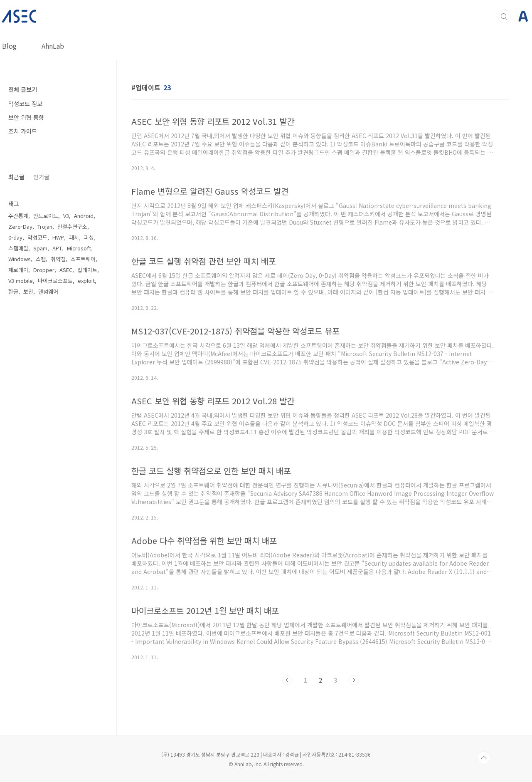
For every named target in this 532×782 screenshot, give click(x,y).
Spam (40, 248)
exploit (86, 281)
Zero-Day (20, 226)
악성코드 (37, 237)
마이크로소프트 (55, 281)
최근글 (16, 177)
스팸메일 (18, 248)
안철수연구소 (72, 226)
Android (84, 216)
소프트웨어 (83, 259)
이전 (287, 680)
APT (57, 248)
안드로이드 (46, 216)
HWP (58, 237)
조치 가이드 (23, 131)
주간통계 (18, 216)
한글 (13, 291)
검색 (504, 17)
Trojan (45, 226)
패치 (74, 237)
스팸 (41, 259)
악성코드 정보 (25, 104)
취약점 (58, 259)
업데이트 (87, 270)
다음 (354, 680)
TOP (484, 758)
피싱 (89, 237)
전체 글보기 (23, 89)
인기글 (41, 177)
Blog (9, 46)
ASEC (66, 270)
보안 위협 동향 (26, 117)
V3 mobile (21, 281)
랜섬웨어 (48, 291)
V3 (66, 216)
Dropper (44, 270)
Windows (20, 259)
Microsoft (79, 248)
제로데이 (18, 270)
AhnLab (53, 46)
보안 (28, 291)
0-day (15, 237)
